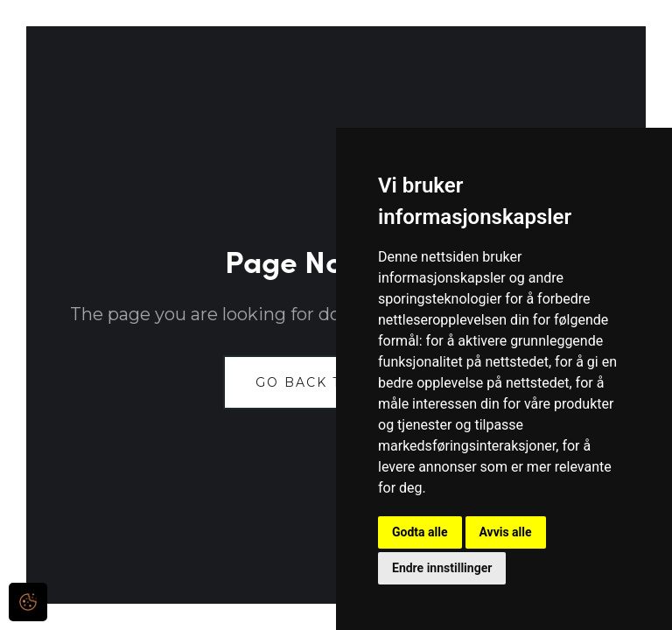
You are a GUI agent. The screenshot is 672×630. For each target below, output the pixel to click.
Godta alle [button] (420, 532)
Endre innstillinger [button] (442, 568)
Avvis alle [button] (506, 532)
